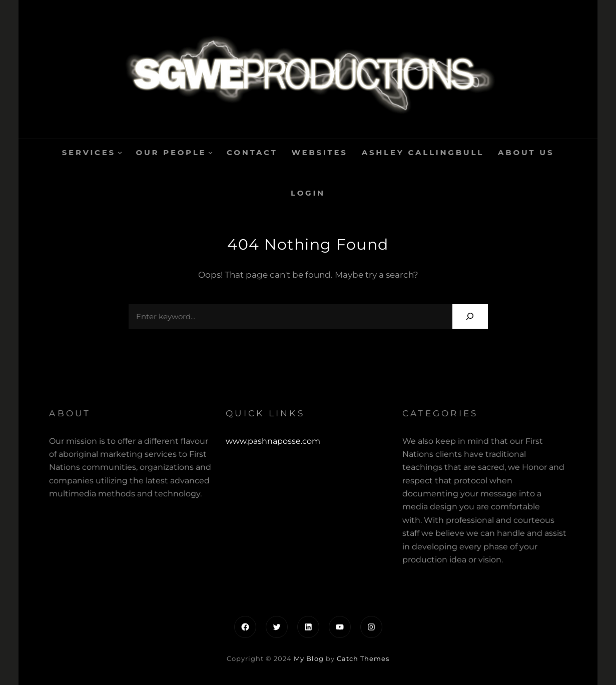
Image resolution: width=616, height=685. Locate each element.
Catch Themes (363, 658)
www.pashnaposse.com (273, 441)
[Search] (470, 316)
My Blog (309, 658)
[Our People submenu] (210, 152)
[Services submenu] (120, 152)
